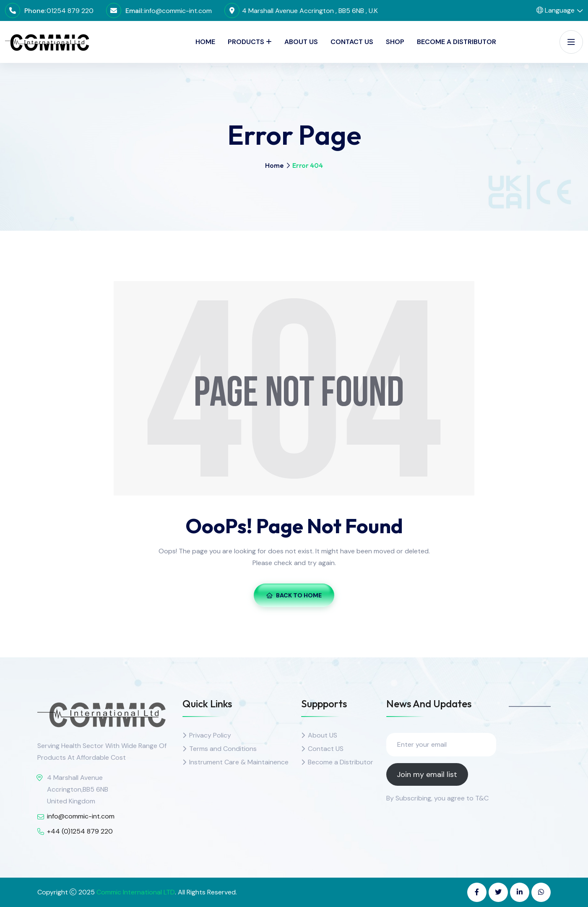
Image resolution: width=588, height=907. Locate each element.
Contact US (326, 749)
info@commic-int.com (178, 11)
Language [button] (555, 10)
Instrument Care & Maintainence (239, 762)
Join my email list (427, 774)
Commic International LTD (136, 892)
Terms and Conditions (223, 749)
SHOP (395, 42)
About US (323, 735)
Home (205, 42)
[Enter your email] (441, 745)
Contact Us (352, 42)
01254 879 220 (70, 11)
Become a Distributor (457, 42)
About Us (301, 42)
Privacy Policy (210, 735)
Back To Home (294, 595)
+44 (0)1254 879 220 (80, 831)
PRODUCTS (246, 42)
